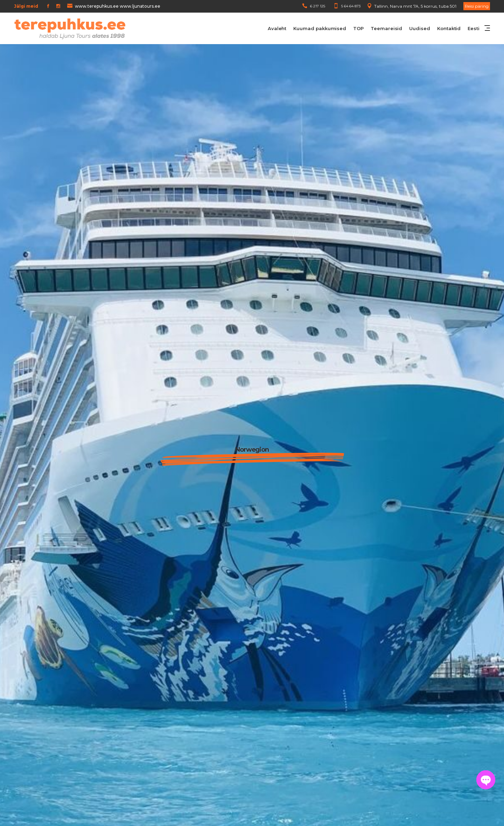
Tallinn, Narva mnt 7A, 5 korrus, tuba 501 (415, 6)
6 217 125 (318, 6)
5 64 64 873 (351, 6)
